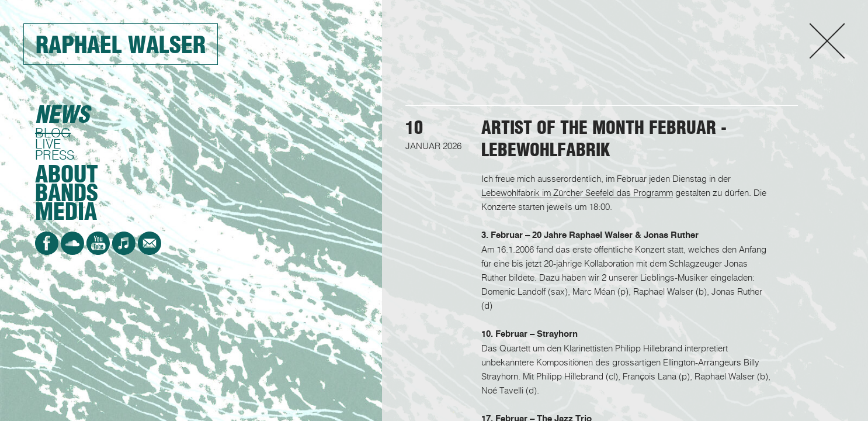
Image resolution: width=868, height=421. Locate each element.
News (62, 115)
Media (66, 212)
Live (48, 144)
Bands (67, 193)
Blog (53, 132)
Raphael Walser (121, 45)
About (67, 174)
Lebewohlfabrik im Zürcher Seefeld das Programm (577, 192)
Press (55, 155)
